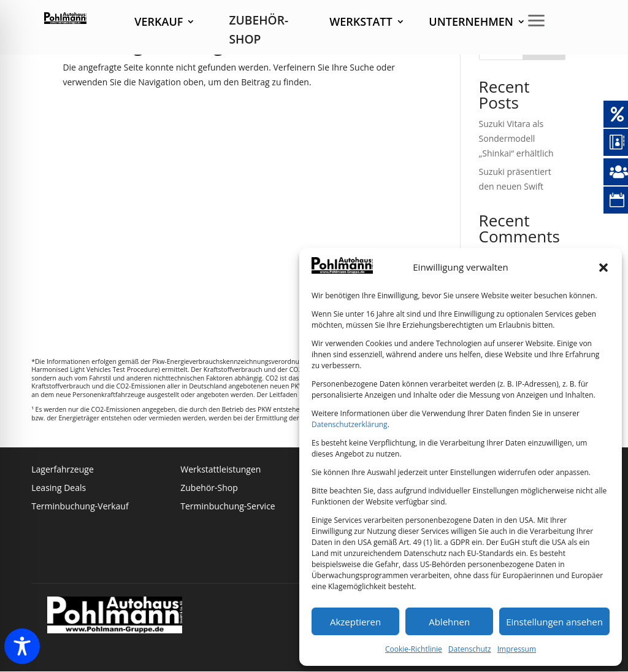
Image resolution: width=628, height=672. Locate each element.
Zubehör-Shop (209, 489)
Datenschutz (470, 649)
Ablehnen (449, 622)
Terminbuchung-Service (228, 507)
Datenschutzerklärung (350, 424)
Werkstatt (361, 23)
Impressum (517, 649)
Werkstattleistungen (220, 470)
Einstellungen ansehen (554, 622)
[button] (603, 268)
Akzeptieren (355, 622)
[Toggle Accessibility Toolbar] (22, 646)
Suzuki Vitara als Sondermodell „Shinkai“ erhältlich (516, 138)
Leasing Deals (59, 489)
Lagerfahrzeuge (63, 470)
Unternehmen (471, 23)
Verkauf (159, 23)
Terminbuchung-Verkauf (80, 507)
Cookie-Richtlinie (414, 649)
